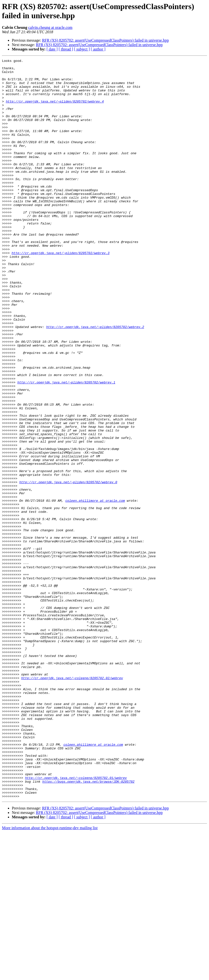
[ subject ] (82, 49)
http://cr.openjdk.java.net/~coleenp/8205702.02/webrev (72, 802)
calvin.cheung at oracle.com (50, 27)
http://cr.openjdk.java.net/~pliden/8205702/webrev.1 (66, 447)
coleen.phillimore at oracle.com (95, 589)
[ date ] (52, 49)
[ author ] (98, 49)
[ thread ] (66, 49)
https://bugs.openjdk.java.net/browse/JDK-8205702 (88, 926)
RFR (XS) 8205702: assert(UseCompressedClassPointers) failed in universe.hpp (105, 40)
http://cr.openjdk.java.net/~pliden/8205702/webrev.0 (68, 567)
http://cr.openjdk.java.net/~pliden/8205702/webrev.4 (55, 110)
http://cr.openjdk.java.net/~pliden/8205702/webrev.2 (95, 381)
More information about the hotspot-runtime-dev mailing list (50, 976)
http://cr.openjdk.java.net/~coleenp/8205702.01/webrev (76, 922)
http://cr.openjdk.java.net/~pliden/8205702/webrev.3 (61, 292)
